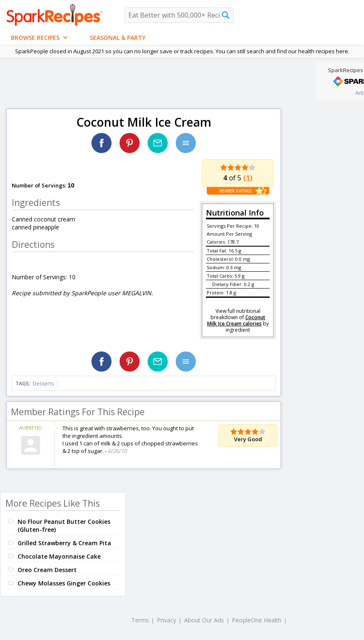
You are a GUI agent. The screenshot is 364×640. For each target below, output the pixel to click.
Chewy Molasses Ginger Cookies (64, 583)
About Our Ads (204, 620)
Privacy (166, 620)
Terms (140, 620)
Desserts (43, 384)
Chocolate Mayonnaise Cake (59, 556)
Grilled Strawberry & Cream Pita (64, 543)
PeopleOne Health (257, 620)
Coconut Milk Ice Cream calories (236, 320)
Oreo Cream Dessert (47, 570)
